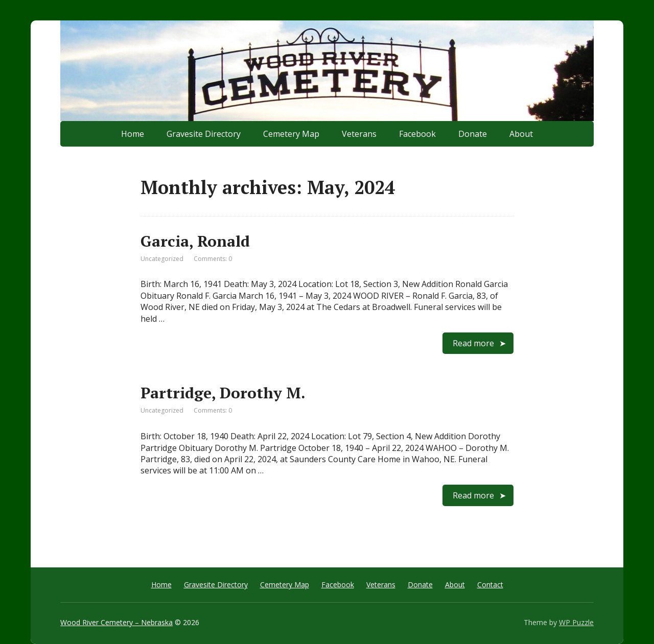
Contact (490, 585)
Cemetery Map (291, 134)
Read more (473, 343)
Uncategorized (162, 259)
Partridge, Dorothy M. (223, 393)
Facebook (417, 134)
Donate (473, 134)
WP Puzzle (576, 622)
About (521, 134)
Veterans (359, 134)
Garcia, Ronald (195, 241)
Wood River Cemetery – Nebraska (116, 622)
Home (133, 134)
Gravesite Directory (204, 134)
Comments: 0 (213, 259)
